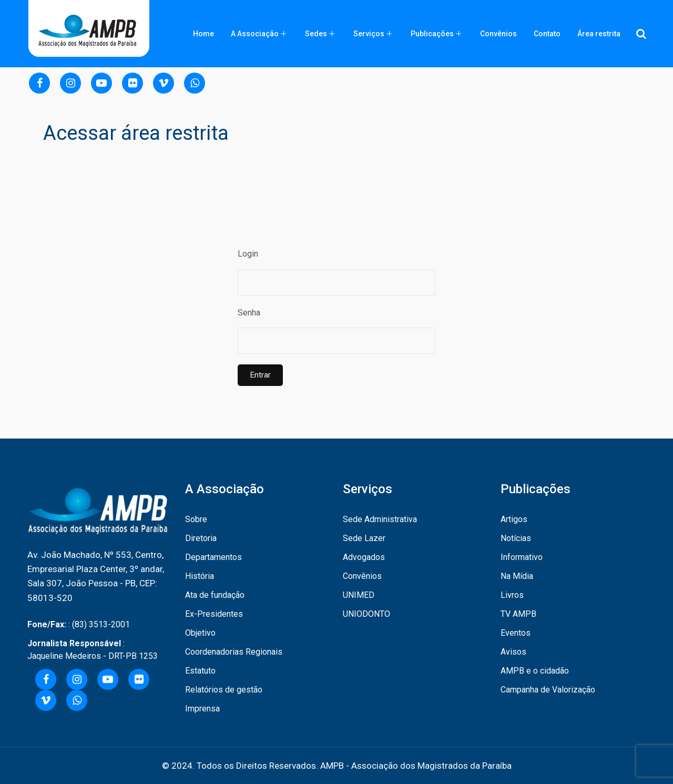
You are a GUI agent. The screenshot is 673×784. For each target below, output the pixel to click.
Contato (547, 34)
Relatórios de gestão (224, 690)
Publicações (432, 34)
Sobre (196, 519)
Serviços (369, 34)
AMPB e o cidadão (535, 671)
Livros (512, 595)
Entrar (260, 375)
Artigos (514, 519)
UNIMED (359, 595)
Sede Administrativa (380, 519)
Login (248, 254)
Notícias (516, 538)
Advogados (364, 557)
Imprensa (202, 709)
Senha (249, 313)
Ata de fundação (215, 595)
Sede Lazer (364, 538)
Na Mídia (517, 576)
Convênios (498, 34)
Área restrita (599, 34)
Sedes (316, 34)
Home (203, 34)
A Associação (255, 34)
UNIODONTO (366, 614)
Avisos (513, 652)
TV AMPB (518, 614)
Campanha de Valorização (548, 690)
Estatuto (200, 671)
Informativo (522, 557)
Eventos (516, 633)
